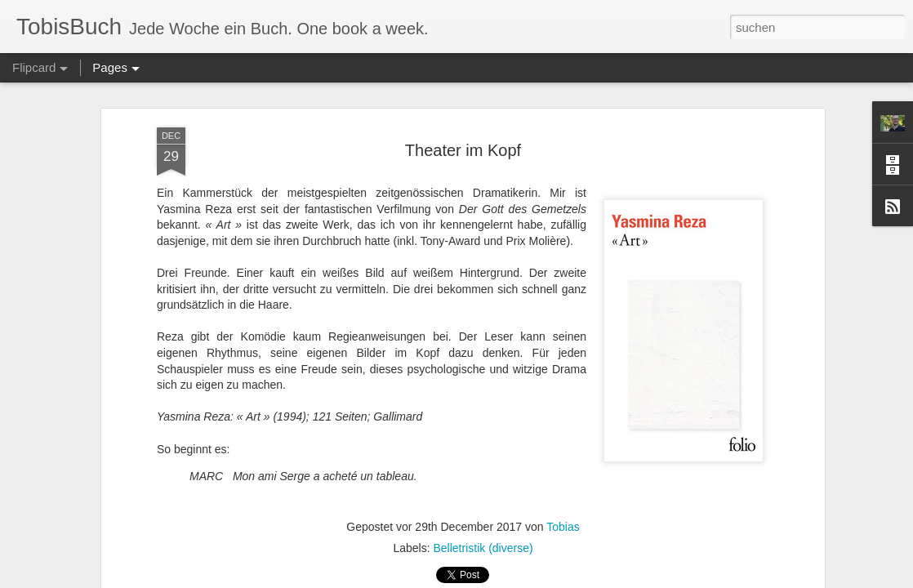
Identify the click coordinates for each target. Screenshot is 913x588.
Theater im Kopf (463, 150)
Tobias (563, 527)
